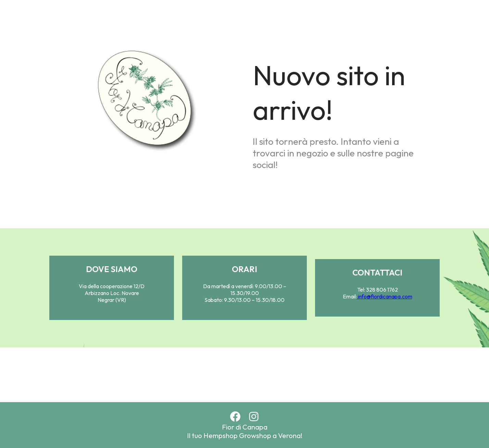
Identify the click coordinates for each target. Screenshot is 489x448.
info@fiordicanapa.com (385, 296)
